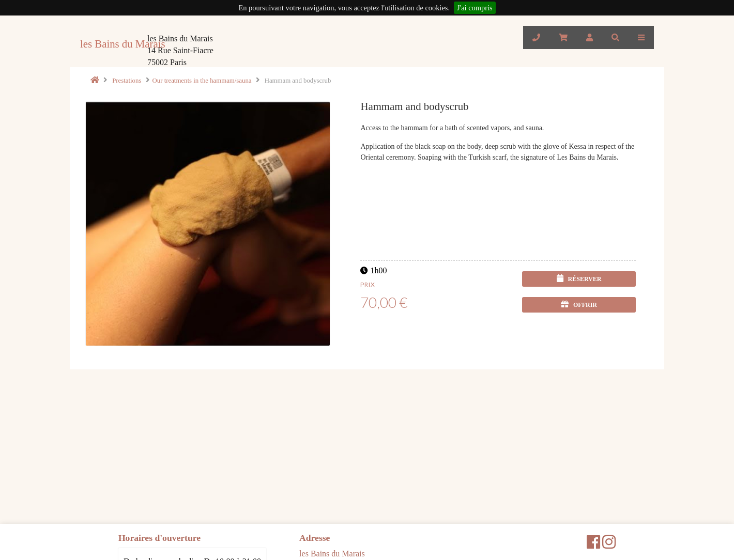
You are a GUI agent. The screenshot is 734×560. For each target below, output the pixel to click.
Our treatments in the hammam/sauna (202, 81)
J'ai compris (475, 8)
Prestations (127, 81)
